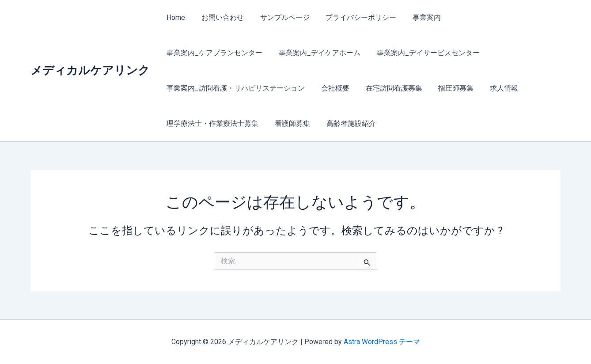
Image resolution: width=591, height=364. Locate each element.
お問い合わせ (220, 17)
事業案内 (417, 17)
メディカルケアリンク (90, 70)
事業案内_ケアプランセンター (494, 17)
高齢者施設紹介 (190, 123)
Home (175, 17)
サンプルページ (280, 17)
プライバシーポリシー (354, 17)
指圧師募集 (296, 88)
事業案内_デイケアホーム (206, 53)
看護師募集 (494, 88)
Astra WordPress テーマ (382, 342)
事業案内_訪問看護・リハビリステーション (448, 53)
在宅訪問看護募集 (236, 88)
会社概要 (180, 88)
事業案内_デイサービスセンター (313, 53)
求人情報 (342, 88)
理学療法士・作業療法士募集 (417, 88)
